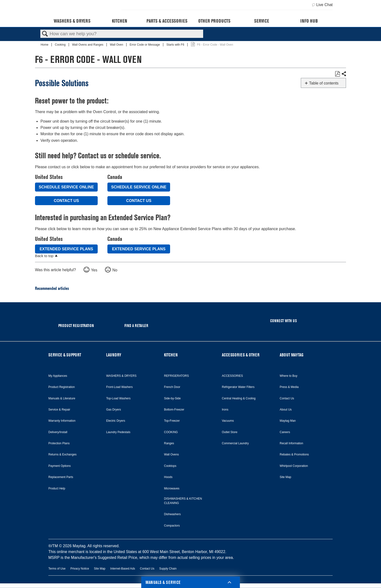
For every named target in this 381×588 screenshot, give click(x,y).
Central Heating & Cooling (239, 398)
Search (45, 34)
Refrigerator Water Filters (238, 387)
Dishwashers (172, 514)
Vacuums (228, 421)
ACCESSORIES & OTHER (241, 355)
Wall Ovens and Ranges (88, 45)
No (115, 270)
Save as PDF (337, 74)
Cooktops (170, 466)
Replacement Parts (61, 477)
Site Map (285, 477)
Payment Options (60, 466)
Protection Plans (59, 443)
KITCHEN (171, 355)
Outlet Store (230, 432)
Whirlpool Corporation (294, 466)
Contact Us (66, 201)
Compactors (172, 526)
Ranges (169, 443)
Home (45, 45)
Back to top (44, 256)
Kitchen (120, 21)
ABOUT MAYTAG (292, 355)
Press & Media (289, 387)
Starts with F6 (176, 45)
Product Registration (62, 387)
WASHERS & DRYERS (121, 376)
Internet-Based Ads (123, 569)
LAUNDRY (114, 355)
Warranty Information (62, 421)
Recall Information (291, 443)
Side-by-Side (172, 398)
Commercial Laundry (235, 443)
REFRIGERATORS (176, 376)
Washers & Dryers (72, 21)
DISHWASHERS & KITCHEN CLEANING (183, 501)
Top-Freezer (172, 421)
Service (262, 21)
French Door (172, 387)
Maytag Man (288, 421)
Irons (225, 410)
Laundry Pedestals (118, 432)
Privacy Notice (80, 569)
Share (344, 74)
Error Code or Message (145, 45)
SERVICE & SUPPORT (65, 355)
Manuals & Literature (62, 398)
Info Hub (309, 21)
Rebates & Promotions (294, 454)
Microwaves (172, 488)
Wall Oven (117, 45)
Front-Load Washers (119, 387)
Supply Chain (168, 569)
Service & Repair (59, 410)
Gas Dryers (114, 410)
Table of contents (324, 83)
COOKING (171, 432)
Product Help (57, 488)
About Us (286, 410)
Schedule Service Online (66, 187)
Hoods (168, 477)
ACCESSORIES (232, 376)
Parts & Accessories (167, 21)
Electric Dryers (116, 421)
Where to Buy (289, 376)
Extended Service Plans (66, 249)
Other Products (214, 21)
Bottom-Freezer (174, 410)
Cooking (61, 45)
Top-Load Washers (118, 398)
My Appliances (58, 376)
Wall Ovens (171, 454)
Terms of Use (57, 569)
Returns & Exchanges (62, 454)
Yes (94, 270)
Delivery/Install (58, 432)
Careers (285, 432)
